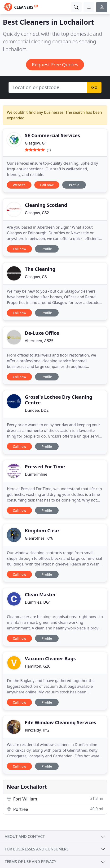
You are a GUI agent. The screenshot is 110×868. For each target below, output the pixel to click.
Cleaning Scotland (46, 205)
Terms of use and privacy (31, 862)
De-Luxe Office (42, 333)
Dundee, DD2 (37, 410)
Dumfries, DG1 (38, 602)
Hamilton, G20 (38, 666)
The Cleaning (40, 269)
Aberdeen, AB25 (39, 341)
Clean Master (40, 594)
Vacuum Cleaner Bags (50, 658)
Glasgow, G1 (36, 143)
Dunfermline (36, 474)
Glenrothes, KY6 (39, 538)
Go (94, 87)
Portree (55, 809)
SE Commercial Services (52, 135)
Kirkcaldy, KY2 (37, 730)
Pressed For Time (45, 467)
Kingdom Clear (42, 531)
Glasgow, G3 (36, 277)
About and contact (25, 836)
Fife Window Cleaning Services (60, 722)
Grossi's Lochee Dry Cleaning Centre (59, 400)
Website (19, 185)
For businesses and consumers (37, 849)
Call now (47, 185)
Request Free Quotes (55, 65)
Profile (74, 185)
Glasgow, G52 (37, 213)
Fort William (55, 799)
